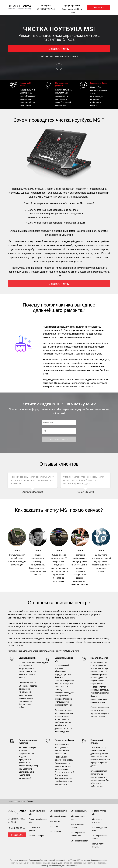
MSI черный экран (58, 816)
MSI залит (54, 826)
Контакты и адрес (37, 836)
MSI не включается (58, 811)
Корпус (95, 844)
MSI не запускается (79, 841)
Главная (11, 801)
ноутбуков (46, 611)
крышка (95, 847)
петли (101, 844)
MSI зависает (56, 831)
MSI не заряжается (79, 811)
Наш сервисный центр (18, 611)
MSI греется (55, 821)
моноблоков (59, 611)
